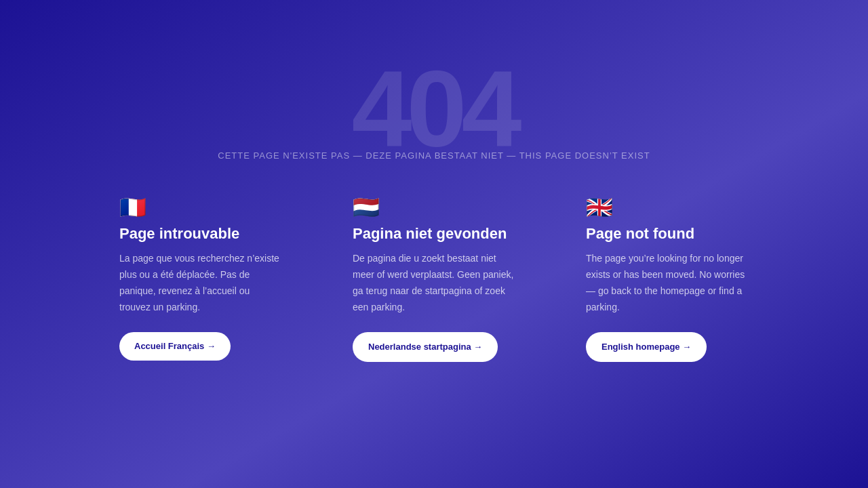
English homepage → (646, 347)
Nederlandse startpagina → (425, 347)
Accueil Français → (175, 346)
